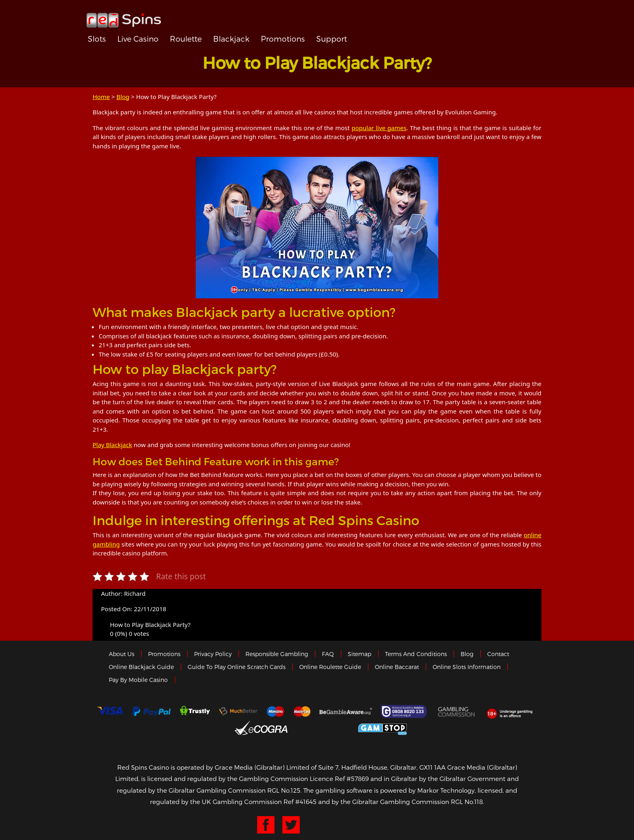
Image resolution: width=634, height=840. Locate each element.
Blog (123, 97)
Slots (97, 39)
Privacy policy (213, 654)
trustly (195, 711)
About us (122, 654)
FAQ (328, 654)
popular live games (379, 128)
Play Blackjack (112, 445)
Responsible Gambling (277, 654)
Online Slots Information (467, 667)
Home (101, 97)
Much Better (238, 711)
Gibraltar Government (323, 728)
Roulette (186, 39)
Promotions (283, 39)
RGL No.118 (467, 802)
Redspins (124, 17)
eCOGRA (261, 728)
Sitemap (359, 654)
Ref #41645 (300, 802)
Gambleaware (346, 711)
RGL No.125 (284, 790)
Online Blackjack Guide (141, 667)
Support (332, 39)
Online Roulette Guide (330, 667)
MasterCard (302, 711)
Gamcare (405, 711)
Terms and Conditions (416, 654)
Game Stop (383, 728)
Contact (498, 654)
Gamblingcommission (457, 711)
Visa (110, 711)
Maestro (276, 711)
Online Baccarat (397, 667)
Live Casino (138, 39)
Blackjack (231, 39)
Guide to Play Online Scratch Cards (237, 667)
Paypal (151, 711)
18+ (512, 711)
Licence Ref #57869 (339, 779)
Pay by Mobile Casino (138, 680)
